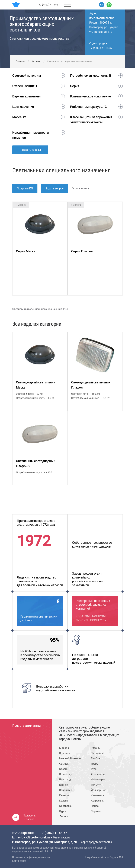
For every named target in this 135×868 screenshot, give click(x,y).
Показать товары (30, 150)
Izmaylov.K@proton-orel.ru (31, 837)
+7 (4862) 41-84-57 (101, 48)
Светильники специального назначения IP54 (40, 309)
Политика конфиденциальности (31, 857)
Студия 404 (116, 857)
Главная (20, 61)
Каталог (36, 61)
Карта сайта (19, 861)
